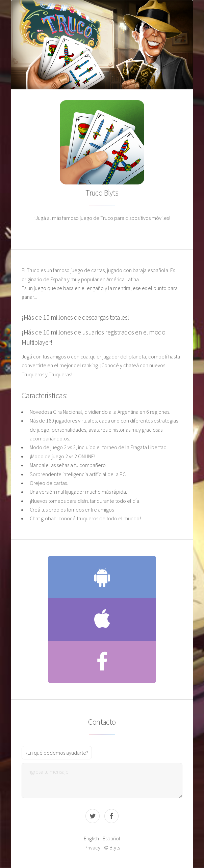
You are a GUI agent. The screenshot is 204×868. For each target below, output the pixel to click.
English (91, 838)
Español (111, 838)
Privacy (92, 847)
